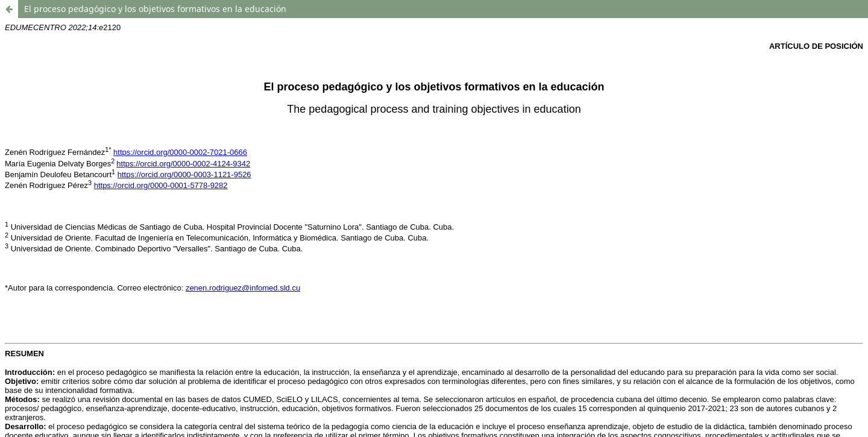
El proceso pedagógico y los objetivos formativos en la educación (155, 9)
